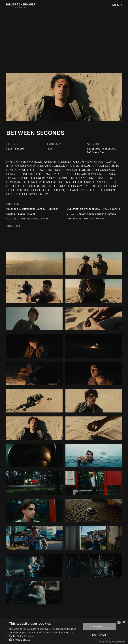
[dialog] (64, 631)
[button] (44, 640)
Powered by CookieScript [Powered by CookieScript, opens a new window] (112, 642)
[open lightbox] (34, 264)
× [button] (124, 622)
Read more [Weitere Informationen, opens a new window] (30, 636)
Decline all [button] (99, 635)
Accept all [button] (99, 627)
